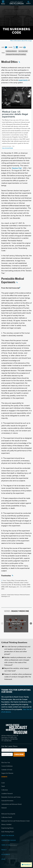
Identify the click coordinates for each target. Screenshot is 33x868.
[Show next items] (31, 623)
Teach (3, 786)
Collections (5, 790)
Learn (3, 783)
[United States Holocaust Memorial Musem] (16, 729)
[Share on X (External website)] (14, 47)
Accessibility (6, 854)
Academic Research (7, 794)
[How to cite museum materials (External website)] (6, 47)
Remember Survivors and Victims (11, 797)
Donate (4, 777)
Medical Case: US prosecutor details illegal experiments (15, 114)
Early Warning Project (8, 832)
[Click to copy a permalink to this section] (19, 62)
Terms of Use (6, 845)
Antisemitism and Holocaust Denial (11, 804)
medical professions (11, 51)
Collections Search (7, 817)
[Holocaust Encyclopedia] (17, 3)
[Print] (24, 47)
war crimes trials (23, 51)
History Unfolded (6, 824)
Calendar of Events (7, 770)
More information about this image (21, 41)
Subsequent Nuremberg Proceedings (16, 54)
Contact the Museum (9, 840)
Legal (3, 859)
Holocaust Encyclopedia (8, 814)
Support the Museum (7, 773)
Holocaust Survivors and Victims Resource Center (16, 821)
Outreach (4, 808)
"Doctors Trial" (17, 168)
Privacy (4, 850)
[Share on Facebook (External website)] (17, 47)
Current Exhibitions (7, 766)
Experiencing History (7, 828)
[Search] (28, 3)
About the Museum (8, 836)
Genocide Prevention (7, 801)
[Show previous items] (2, 623)
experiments (23, 80)
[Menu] (3, 3)
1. (2, 580)
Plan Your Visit (6, 763)
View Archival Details (7, 148)
